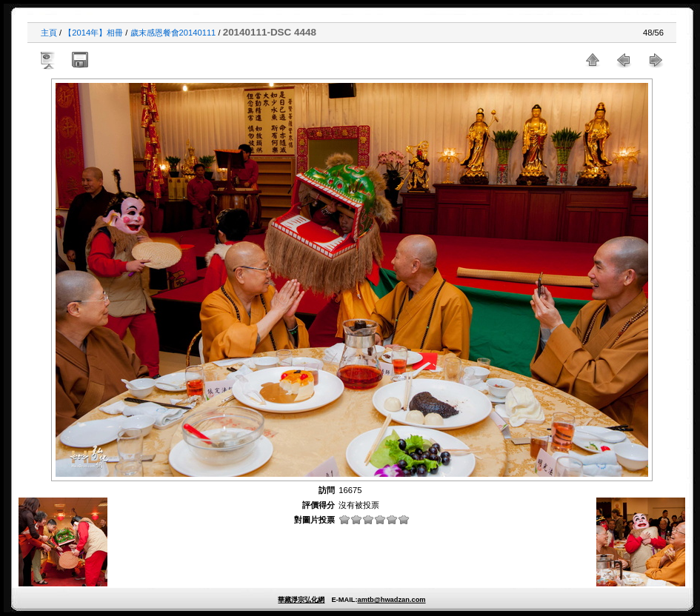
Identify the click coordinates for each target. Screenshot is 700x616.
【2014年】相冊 (93, 33)
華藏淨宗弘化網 (301, 600)
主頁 (49, 33)
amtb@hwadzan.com (391, 600)
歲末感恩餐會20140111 (173, 33)
